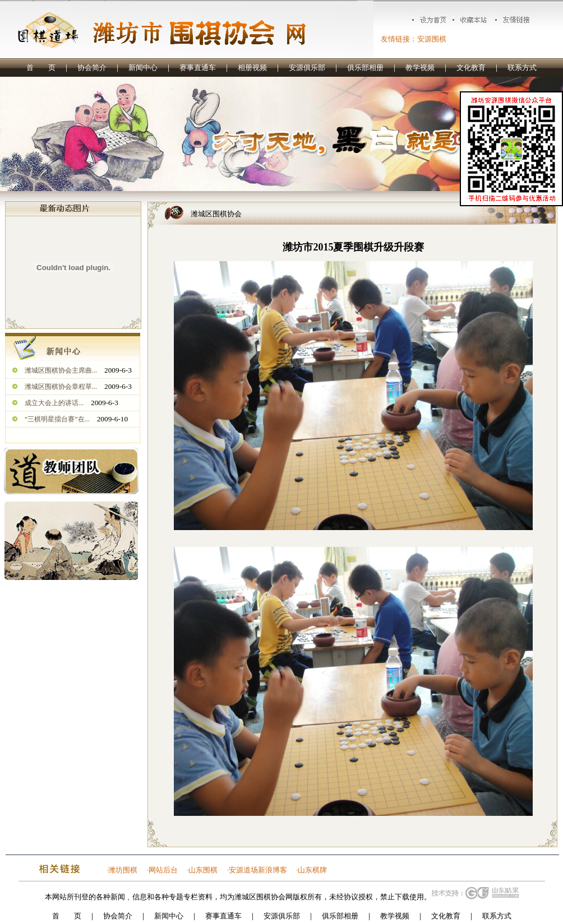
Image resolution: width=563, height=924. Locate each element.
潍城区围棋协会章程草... (61, 387)
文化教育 (471, 68)
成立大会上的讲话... (54, 403)
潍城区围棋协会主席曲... (61, 370)
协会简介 (92, 68)
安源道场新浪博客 (258, 870)
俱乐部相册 (365, 68)
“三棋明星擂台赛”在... (57, 419)
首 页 (41, 68)
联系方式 (522, 68)
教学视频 (420, 68)
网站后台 (163, 870)
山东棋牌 (312, 870)
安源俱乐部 (307, 68)
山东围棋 (203, 870)
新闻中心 (143, 68)
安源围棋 (432, 39)
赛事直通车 (198, 68)
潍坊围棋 (123, 870)
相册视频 (252, 68)
